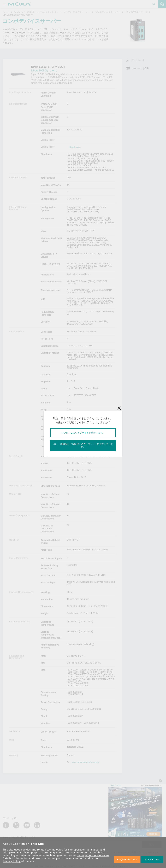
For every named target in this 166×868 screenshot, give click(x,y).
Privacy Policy (12, 861)
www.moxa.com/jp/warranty (85, 762)
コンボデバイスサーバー (108, 12)
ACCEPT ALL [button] (152, 859)
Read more (75, 147)
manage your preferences (93, 855)
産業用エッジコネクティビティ (43, 12)
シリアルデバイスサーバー (77, 12)
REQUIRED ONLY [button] (127, 859)
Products (18, 12)
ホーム (6, 12)
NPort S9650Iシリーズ (136, 12)
